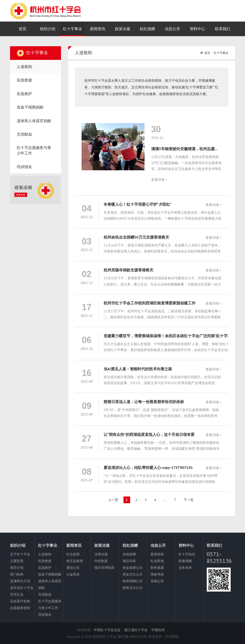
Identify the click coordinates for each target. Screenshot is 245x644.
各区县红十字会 (22, 588)
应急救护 (45, 568)
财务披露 (157, 568)
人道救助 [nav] (24, 67)
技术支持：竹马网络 (163, 637)
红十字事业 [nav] (72, 29)
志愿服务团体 (20, 608)
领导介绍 (17, 568)
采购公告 (157, 581)
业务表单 (185, 568)
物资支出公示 (133, 588)
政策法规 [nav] (122, 29)
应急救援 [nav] (24, 80)
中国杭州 (158, 630)
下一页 (189, 500)
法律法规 (101, 554)
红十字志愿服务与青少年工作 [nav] (34, 150)
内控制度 (101, 561)
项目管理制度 (104, 568)
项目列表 (129, 561)
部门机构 (17, 574)
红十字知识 (187, 554)
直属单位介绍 (20, 581)
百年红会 (17, 594)
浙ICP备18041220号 (132, 637)
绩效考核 (157, 574)
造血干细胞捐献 (50, 574)
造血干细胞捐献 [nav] (30, 107)
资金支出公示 (133, 574)
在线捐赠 (129, 554)
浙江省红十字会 (136, 630)
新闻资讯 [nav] (98, 29)
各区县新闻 (75, 561)
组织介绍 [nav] (48, 29)
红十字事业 (221, 53)
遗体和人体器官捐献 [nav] (34, 121)
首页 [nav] (22, 29)
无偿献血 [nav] (24, 134)
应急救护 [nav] (24, 94)
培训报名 (45, 615)
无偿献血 (45, 594)
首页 (207, 53)
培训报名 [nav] (24, 167)
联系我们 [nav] (223, 29)
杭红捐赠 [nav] (147, 29)
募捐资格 (157, 554)
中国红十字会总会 (107, 630)
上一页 (113, 500)
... (165, 500)
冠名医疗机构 (20, 601)
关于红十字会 (20, 554)
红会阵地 (157, 561)
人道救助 (45, 554)
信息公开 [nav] (173, 29)
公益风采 (73, 574)
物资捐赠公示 (133, 581)
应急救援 (45, 561)
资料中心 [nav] (197, 29)
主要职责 (17, 561)
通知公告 (73, 568)
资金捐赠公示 (133, 568)
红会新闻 (73, 554)
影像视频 (185, 561)
